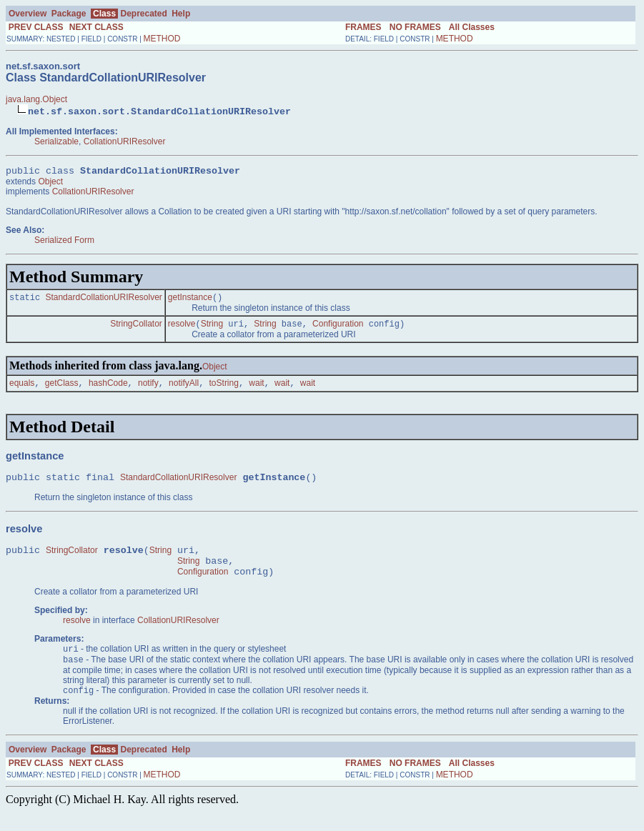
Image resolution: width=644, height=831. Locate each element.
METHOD (162, 39)
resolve (182, 329)
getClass (62, 389)
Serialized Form (64, 242)
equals (22, 389)
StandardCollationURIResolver (103, 301)
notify (148, 389)
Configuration (338, 329)
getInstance (190, 301)
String (212, 329)
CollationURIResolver (125, 141)
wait (256, 389)
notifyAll (184, 389)
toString (224, 389)
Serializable (56, 141)
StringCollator (136, 329)
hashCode (108, 389)
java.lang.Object (36, 99)
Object (50, 184)
